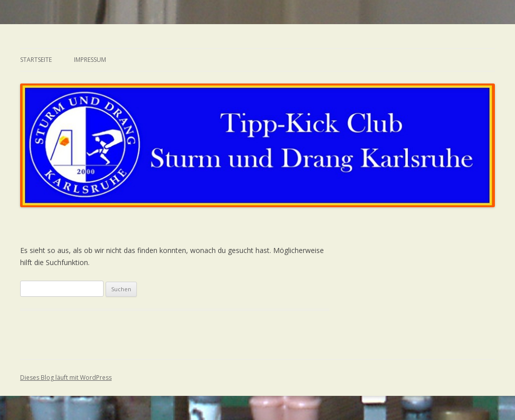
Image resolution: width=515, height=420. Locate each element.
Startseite (36, 60)
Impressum (90, 60)
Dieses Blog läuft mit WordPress (66, 377)
